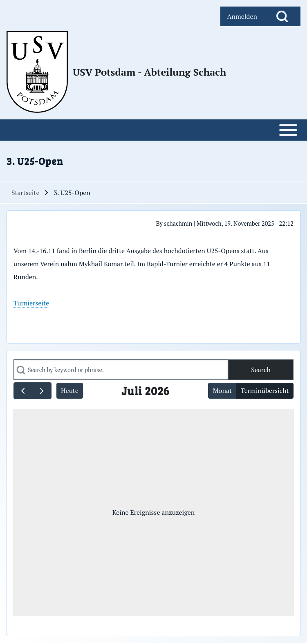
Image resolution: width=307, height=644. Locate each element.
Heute (70, 390)
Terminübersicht (265, 390)
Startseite (25, 193)
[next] (42, 391)
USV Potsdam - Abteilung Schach (149, 72)
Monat (222, 390)
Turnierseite (31, 303)
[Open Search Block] (282, 16)
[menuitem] (242, 16)
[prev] (23, 391)
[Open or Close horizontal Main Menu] (153, 130)
